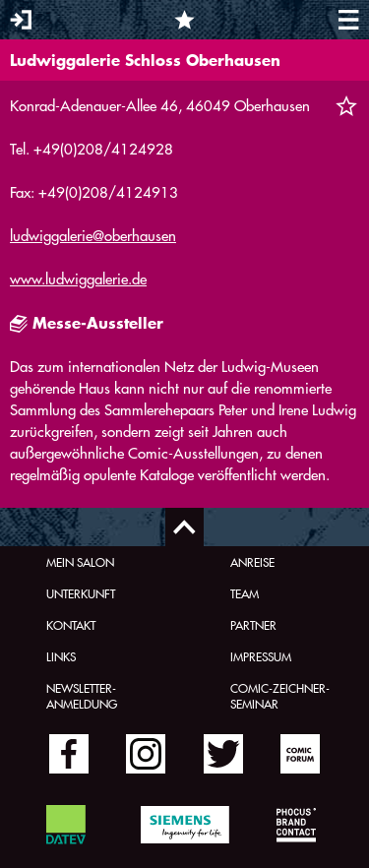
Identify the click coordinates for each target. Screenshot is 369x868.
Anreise (252, 562)
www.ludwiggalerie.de (78, 279)
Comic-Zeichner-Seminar (280, 696)
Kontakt (71, 625)
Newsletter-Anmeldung (82, 696)
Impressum (261, 656)
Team (245, 593)
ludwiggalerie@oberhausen (93, 236)
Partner (253, 625)
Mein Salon (80, 562)
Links (61, 656)
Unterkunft (81, 593)
